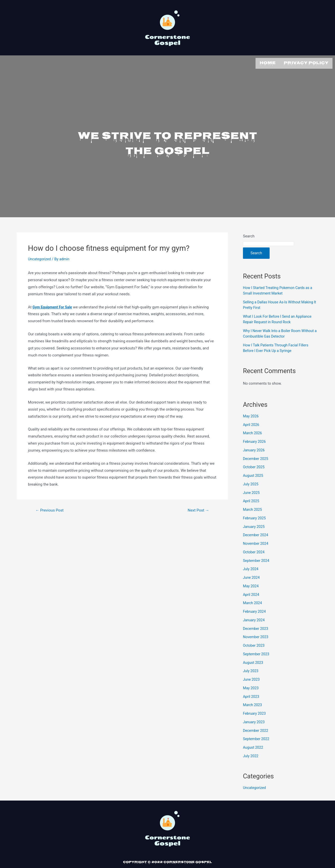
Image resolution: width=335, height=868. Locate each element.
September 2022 (257, 738)
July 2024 (251, 568)
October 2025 (254, 466)
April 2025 (252, 500)
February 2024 (255, 611)
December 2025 (256, 458)
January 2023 (254, 721)
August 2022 (254, 747)
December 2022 (256, 730)
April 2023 (252, 696)
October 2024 (254, 551)
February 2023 (255, 713)
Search (249, 235)
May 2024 (251, 585)
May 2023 (251, 687)
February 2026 (255, 441)
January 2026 (254, 449)
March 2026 (253, 432)
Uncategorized (40, 258)
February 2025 (255, 517)
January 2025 (254, 526)
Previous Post (51, 510)
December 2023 (256, 628)
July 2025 (251, 483)
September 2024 (257, 560)
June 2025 (252, 492)
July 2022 (251, 755)
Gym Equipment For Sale (53, 306)
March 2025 (253, 509)
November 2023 (256, 636)
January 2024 (254, 619)
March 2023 (253, 704)
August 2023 (254, 662)
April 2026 (252, 424)
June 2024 (252, 577)
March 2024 (253, 602)
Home (268, 63)
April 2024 (252, 594)
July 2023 (251, 670)
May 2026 (251, 415)
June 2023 (252, 679)
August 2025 (254, 475)
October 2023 (254, 645)
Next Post (198, 510)
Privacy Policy (306, 63)
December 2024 (256, 534)
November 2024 (256, 543)
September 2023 (257, 653)
